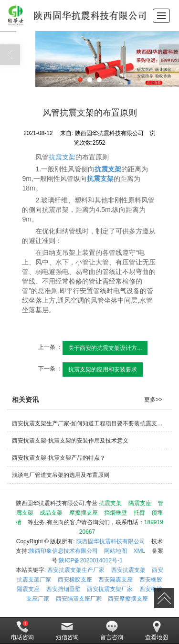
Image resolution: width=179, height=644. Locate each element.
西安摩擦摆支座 (128, 599)
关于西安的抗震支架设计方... (105, 348)
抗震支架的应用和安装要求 (103, 370)
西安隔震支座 (116, 580)
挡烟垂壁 (116, 513)
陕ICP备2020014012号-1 (90, 560)
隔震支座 (140, 503)
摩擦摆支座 (84, 513)
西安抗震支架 (128, 570)
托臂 (139, 513)
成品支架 (51, 513)
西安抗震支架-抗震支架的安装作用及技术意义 (70, 441)
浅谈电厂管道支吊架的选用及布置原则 (61, 475)
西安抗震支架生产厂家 (76, 570)
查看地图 (157, 631)
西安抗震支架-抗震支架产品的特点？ (59, 458)
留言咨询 (112, 631)
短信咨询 (67, 631)
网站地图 (116, 551)
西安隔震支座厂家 (79, 599)
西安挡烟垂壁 (63, 589)
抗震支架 (62, 157)
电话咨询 (22, 631)
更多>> (153, 400)
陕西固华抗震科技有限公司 (111, 541)
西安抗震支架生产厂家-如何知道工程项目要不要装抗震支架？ (90, 423)
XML (140, 551)
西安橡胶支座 (75, 580)
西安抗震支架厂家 (110, 589)
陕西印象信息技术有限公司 (63, 551)
